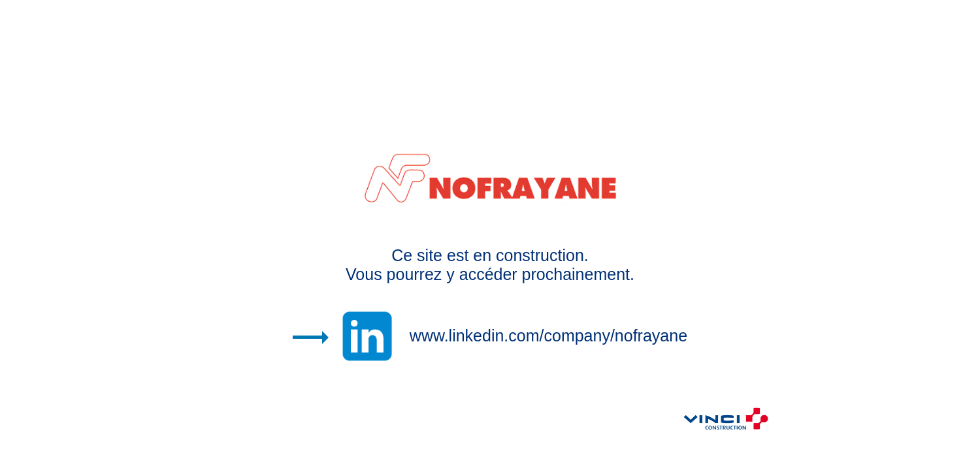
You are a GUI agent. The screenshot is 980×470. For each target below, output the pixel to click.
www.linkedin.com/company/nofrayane (548, 336)
